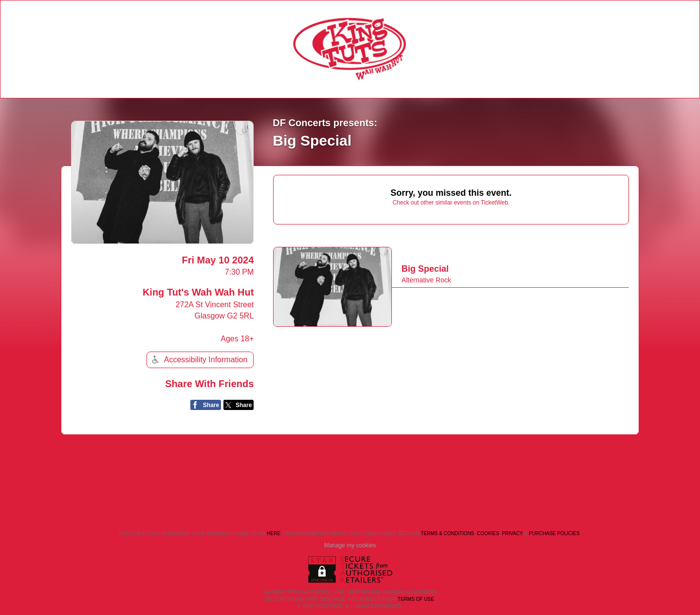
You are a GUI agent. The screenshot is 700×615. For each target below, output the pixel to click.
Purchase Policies (554, 533)
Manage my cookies (350, 545)
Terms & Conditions (447, 533)
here (274, 533)
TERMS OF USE (416, 599)
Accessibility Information (199, 360)
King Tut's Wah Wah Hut (198, 292)
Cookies (488, 533)
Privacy (512, 533)
